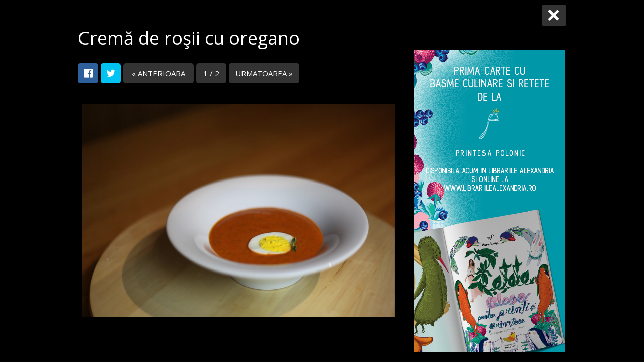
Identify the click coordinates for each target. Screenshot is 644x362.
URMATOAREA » (264, 73)
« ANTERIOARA (158, 73)
